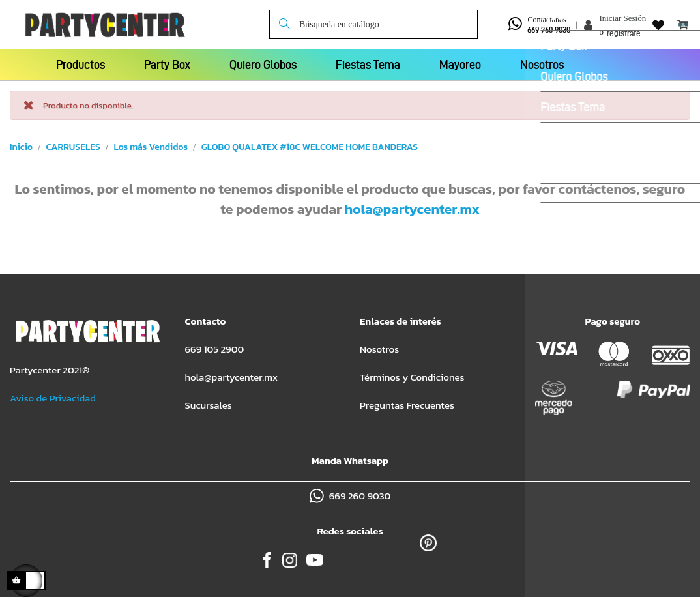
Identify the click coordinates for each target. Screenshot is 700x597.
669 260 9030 (549, 30)
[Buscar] (373, 24)
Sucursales (209, 405)
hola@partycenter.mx (412, 209)
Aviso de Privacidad (53, 398)
